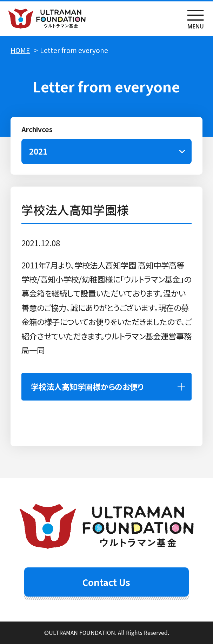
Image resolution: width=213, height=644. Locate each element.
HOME (20, 50)
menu (196, 19)
